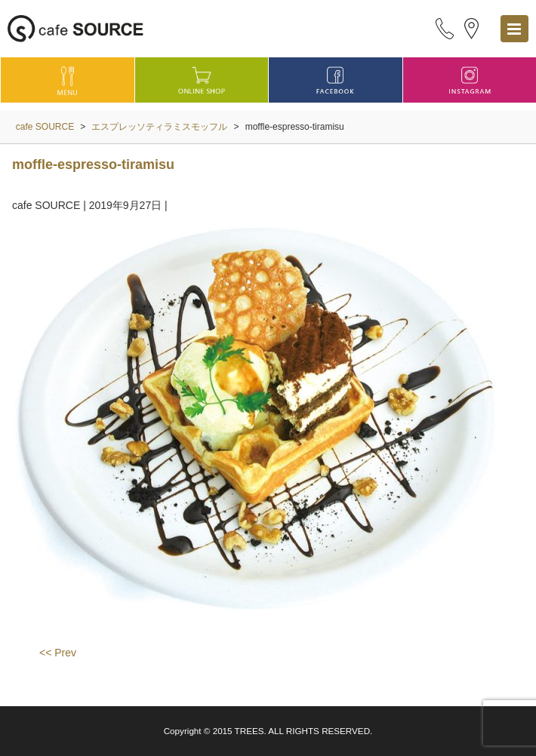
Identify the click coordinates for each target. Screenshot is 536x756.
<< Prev (58, 653)
